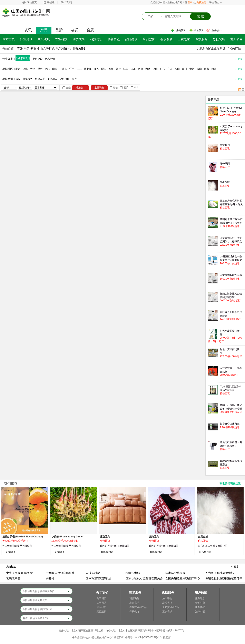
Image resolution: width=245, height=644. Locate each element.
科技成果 (79, 39)
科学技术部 (133, 573)
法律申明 (200, 612)
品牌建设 (131, 39)
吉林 (79, 69)
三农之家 (184, 39)
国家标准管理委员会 (99, 578)
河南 (140, 69)
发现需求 (167, 603)
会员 (75, 30)
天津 (33, 69)
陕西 (214, 69)
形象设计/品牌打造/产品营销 (49, 49)
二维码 (68, 2)
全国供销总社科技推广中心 (183, 578)
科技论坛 (96, 39)
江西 (126, 69)
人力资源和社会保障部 (219, 573)
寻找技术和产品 (138, 607)
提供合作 (65, 79)
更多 (240, 59)
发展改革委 (13, 578)
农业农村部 (93, 573)
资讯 (28, 30)
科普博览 (114, 39)
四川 (185, 69)
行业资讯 (26, 39)
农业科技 (61, 39)
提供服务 (28, 79)
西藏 (207, 69)
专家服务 (201, 39)
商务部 (50, 578)
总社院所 (219, 39)
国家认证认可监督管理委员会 (144, 578)
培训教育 (149, 39)
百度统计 (168, 637)
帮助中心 (200, 603)
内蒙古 (63, 69)
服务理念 (200, 598)
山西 (55, 69)
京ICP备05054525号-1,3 (148, 637)
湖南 (155, 69)
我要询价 (134, 598)
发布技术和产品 (171, 607)
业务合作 (217, 30)
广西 (170, 69)
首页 (19, 49)
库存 (74, 79)
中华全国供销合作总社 (60, 573)
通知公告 (236, 39)
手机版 (51, 2)
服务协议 (200, 607)
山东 (133, 69)
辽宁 (72, 69)
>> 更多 (235, 567)
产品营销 (50, 59)
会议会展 (166, 39)
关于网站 (101, 603)
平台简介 (199, 30)
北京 (18, 69)
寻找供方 (134, 612)
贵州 (192, 69)
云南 (199, 69)
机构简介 (181, 30)
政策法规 (44, 39)
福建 (118, 69)
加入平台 (167, 598)
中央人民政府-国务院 (19, 573)
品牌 (59, 30)
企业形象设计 (78, 49)
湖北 (148, 69)
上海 (25, 69)
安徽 (111, 69)
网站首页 (32, 2)
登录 (190, 2)
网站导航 (214, 2)
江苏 (96, 69)
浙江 (104, 69)
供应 (18, 79)
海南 (177, 69)
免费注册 (201, 2)
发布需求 (134, 603)
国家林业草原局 (175, 573)
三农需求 (167, 612)
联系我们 (101, 607)
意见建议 (101, 612)
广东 (163, 69)
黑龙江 (88, 69)
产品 (44, 30)
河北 (47, 69)
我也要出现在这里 (230, 483)
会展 (90, 30)
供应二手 (40, 79)
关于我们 (101, 598)
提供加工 (52, 79)
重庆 (40, 69)
